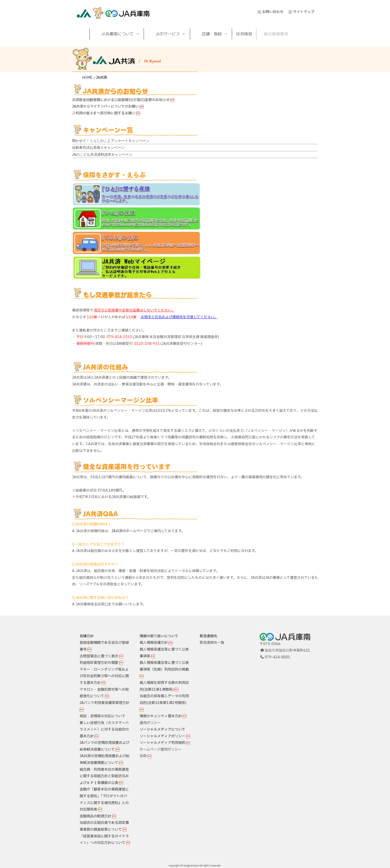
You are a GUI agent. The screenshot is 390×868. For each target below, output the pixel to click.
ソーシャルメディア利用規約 (162, 743)
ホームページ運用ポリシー (161, 749)
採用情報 (244, 34)
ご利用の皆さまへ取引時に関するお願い (104, 113)
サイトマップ (304, 12)
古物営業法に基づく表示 (99, 656)
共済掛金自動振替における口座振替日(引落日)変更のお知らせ (121, 100)
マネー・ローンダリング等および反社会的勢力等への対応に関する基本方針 (104, 676)
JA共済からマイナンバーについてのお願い (105, 106)
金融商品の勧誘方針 (95, 816)
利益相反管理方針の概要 (99, 663)
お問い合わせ (273, 12)
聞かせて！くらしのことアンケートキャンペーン (111, 141)
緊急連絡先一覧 (212, 643)
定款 (143, 756)
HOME (87, 78)
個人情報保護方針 (154, 643)
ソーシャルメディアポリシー (162, 736)
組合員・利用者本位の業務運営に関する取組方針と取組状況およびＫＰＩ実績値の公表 (104, 776)
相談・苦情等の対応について (102, 716)
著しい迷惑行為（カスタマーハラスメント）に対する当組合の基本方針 (104, 730)
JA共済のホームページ (129, 531)
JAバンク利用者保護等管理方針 (104, 703)
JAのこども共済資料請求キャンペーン (102, 154)
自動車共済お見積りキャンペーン (98, 147)
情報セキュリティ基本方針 (161, 716)
